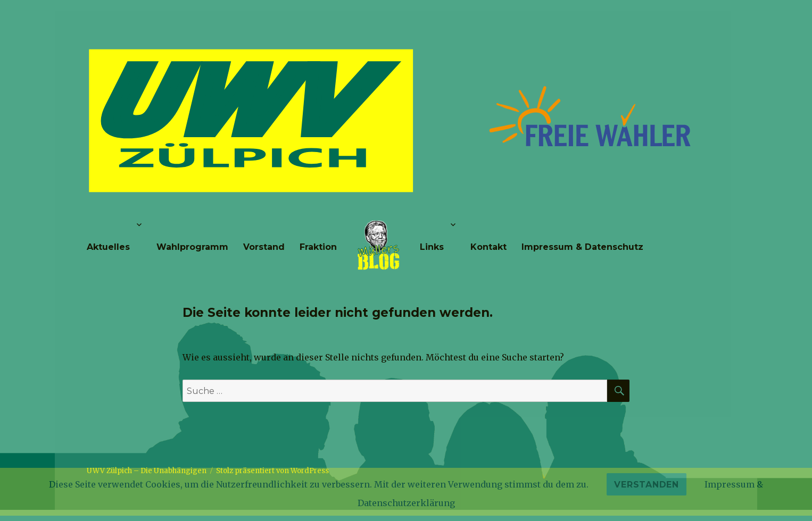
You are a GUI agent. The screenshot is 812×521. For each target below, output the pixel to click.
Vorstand (264, 247)
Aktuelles (108, 247)
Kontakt (488, 247)
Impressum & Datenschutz (582, 247)
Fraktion (318, 247)
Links (432, 247)
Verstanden (647, 485)
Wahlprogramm (192, 247)
